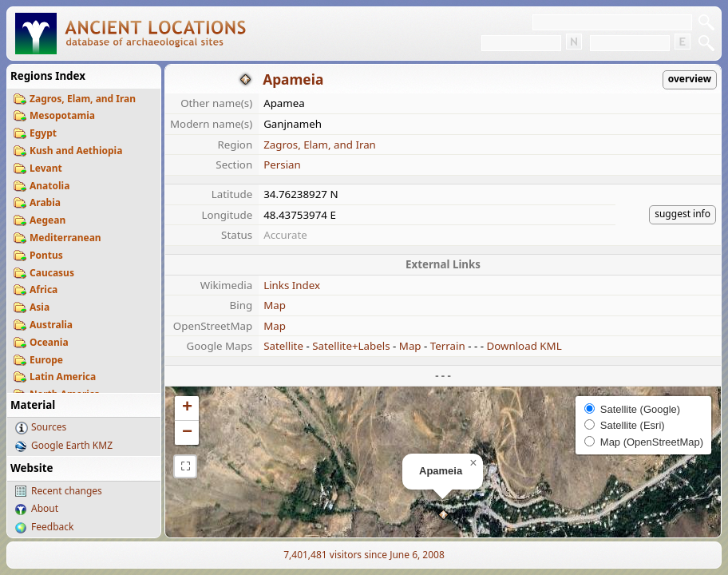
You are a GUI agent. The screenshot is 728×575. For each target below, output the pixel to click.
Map (275, 305)
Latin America (63, 377)
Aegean (47, 220)
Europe (46, 360)
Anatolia (49, 186)
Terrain (448, 346)
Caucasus (52, 273)
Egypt (43, 133)
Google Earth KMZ (72, 445)
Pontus (46, 255)
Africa (44, 289)
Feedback (52, 527)
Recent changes (67, 491)
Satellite (283, 346)
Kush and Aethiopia (76, 151)
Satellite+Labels (351, 346)
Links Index (292, 285)
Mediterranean (65, 238)
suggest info (682, 214)
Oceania (49, 342)
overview (690, 79)
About (45, 508)
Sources (49, 427)
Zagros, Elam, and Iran (83, 99)
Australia (51, 325)
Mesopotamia (62, 115)
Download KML (524, 346)
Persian (282, 165)
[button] (443, 515)
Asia (40, 307)
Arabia (45, 202)
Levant (46, 168)
